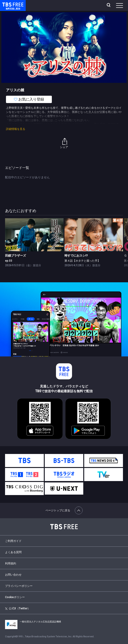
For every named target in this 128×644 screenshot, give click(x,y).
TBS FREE (8, 4)
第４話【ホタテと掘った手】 (82, 261)
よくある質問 (13, 552)
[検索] (109, 6)
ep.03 (9, 261)
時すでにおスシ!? (76, 256)
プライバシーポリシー (19, 586)
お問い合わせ (13, 575)
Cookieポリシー (15, 597)
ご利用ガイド (13, 541)
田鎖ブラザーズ (15, 256)
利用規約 (11, 563)
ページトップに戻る (64, 510)
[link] (34, 235)
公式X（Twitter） (18, 608)
